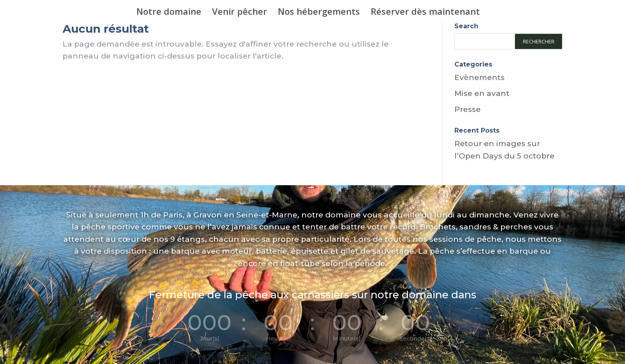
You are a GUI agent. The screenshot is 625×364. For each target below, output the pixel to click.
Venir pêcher (240, 13)
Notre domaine (169, 13)
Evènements (480, 77)
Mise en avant (482, 93)
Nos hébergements (319, 13)
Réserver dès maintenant (425, 13)
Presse (468, 109)
